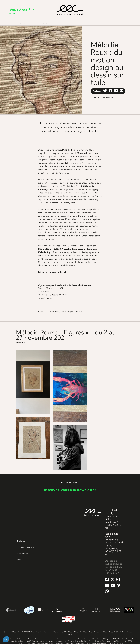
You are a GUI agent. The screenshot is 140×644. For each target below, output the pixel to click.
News (19, 560)
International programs (25, 547)
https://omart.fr (45, 298)
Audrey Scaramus (88, 249)
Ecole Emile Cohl (10, 23)
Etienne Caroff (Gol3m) (50, 249)
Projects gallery (23, 553)
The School (21, 541)
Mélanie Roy (44, 252)
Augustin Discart (70, 249)
